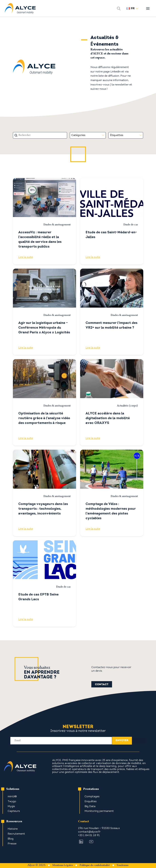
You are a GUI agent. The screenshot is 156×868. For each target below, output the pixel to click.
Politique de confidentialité (95, 865)
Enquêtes (91, 802)
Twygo (12, 802)
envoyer (122, 740)
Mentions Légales (63, 865)
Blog (11, 839)
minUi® (12, 797)
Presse (12, 844)
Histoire (13, 829)
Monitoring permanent (99, 811)
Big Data (90, 806)
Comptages (92, 797)
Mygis (11, 806)
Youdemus (123, 865)
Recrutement (16, 834)
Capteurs (14, 811)
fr (132, 8)
